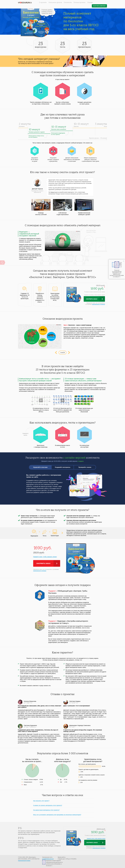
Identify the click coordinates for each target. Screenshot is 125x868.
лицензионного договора (98, 304)
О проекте (43, 3)
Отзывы (90, 3)
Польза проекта (79, 3)
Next (69, 353)
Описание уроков (55, 3)
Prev (56, 353)
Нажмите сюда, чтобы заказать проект (45, 557)
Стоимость (68, 3)
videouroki (25, 3)
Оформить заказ (92, 299)
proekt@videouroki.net (48, 859)
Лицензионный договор (24, 861)
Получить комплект (99, 6)
